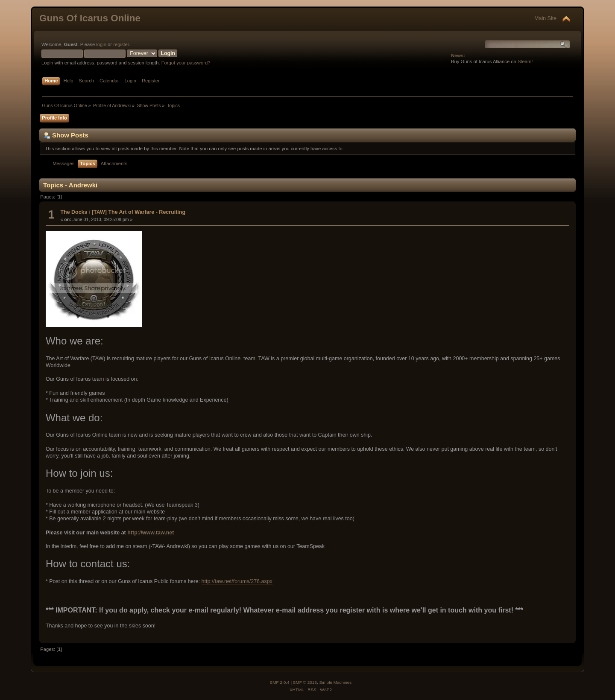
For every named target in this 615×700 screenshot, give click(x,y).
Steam (524, 61)
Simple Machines (335, 682)
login (101, 44)
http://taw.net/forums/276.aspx (237, 581)
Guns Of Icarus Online (90, 18)
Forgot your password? (186, 63)
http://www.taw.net (151, 533)
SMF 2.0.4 (280, 682)
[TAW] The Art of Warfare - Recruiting (139, 212)
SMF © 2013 (305, 682)
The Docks (74, 212)
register (121, 44)
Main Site (545, 18)
